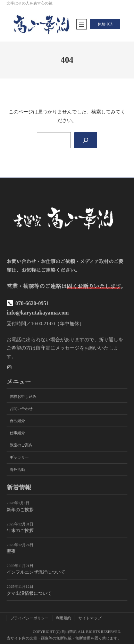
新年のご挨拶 (20, 510)
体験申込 (105, 24)
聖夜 (11, 551)
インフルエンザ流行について (36, 573)
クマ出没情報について (29, 593)
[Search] (86, 140)
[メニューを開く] (82, 24)
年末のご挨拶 (20, 531)
